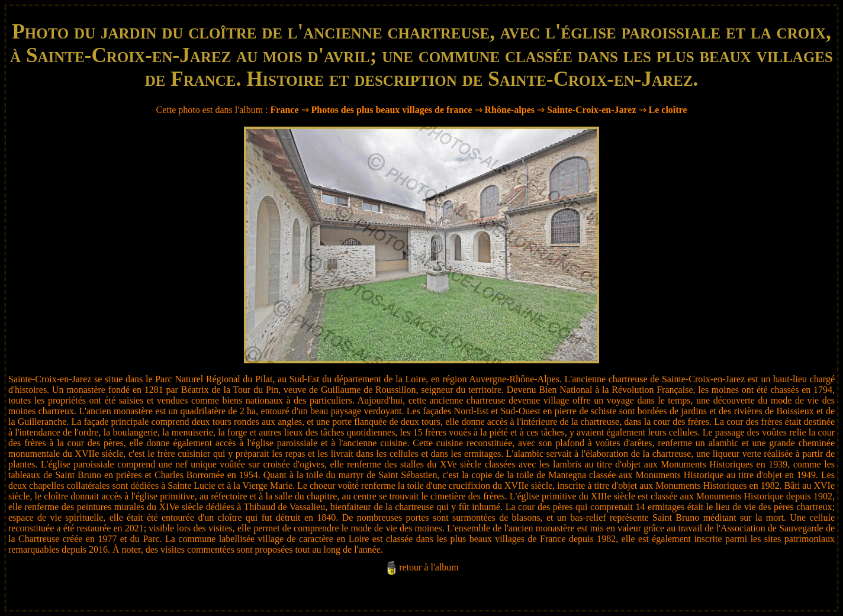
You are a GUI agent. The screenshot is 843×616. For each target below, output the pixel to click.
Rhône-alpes (510, 110)
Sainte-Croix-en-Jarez (591, 110)
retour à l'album (429, 567)
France (285, 110)
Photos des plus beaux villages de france (392, 110)
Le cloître (668, 110)
